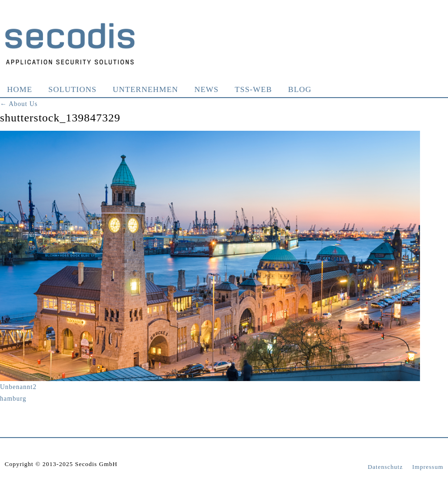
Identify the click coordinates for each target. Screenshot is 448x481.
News (206, 89)
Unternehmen (146, 89)
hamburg (13, 399)
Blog (300, 89)
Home (20, 89)
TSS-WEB (253, 89)
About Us (19, 104)
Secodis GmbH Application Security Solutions (70, 43)
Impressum (428, 467)
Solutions (73, 89)
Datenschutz (385, 467)
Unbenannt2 (18, 387)
